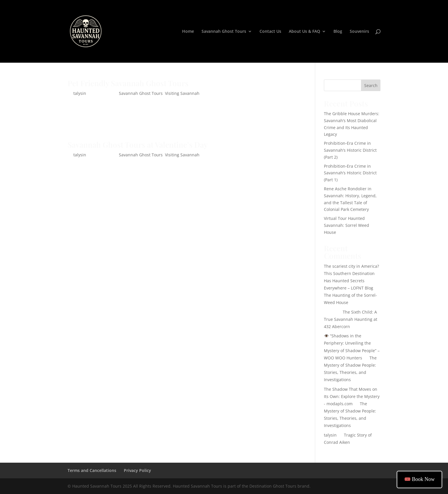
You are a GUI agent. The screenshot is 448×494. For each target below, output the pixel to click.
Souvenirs (359, 32)
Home (188, 32)
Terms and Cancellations (92, 470)
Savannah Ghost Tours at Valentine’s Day (138, 145)
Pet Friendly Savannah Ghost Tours (128, 83)
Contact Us (270, 32)
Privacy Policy (137, 470)
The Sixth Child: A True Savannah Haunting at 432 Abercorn (351, 319)
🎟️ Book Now (419, 479)
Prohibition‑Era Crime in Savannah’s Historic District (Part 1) (350, 173)
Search (371, 85)
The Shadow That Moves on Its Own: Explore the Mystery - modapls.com (352, 396)
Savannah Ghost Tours (224, 32)
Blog (338, 32)
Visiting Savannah (182, 93)
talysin (80, 93)
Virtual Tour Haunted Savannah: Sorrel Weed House (347, 225)
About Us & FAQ (304, 32)
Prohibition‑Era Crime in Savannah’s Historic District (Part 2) (350, 150)
